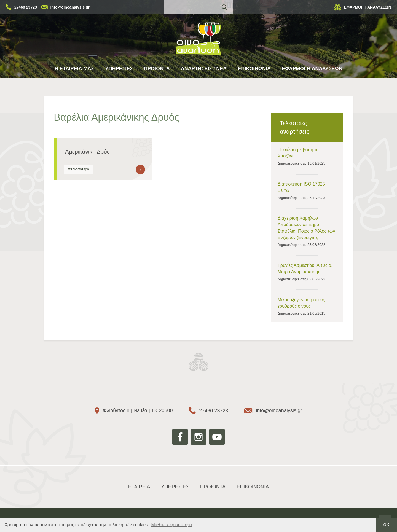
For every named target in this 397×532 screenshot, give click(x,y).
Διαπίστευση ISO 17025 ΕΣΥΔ (301, 187)
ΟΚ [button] (387, 525)
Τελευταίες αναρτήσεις (294, 127)
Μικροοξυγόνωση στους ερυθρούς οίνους (301, 303)
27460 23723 (26, 7)
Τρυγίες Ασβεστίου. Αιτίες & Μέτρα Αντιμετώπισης (305, 268)
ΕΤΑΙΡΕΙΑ (139, 487)
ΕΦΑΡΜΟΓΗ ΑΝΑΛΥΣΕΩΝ (368, 7)
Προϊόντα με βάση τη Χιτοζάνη (298, 153)
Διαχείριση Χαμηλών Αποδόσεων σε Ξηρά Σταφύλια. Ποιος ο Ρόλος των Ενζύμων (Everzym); (306, 228)
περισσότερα (79, 169)
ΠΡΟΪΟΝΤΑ (157, 69)
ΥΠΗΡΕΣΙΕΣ (119, 69)
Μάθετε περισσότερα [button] (171, 525)
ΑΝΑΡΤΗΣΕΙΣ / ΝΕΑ (204, 69)
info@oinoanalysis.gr (70, 7)
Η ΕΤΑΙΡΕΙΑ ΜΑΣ (74, 69)
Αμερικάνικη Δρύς (87, 151)
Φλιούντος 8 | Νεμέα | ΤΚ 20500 (138, 410)
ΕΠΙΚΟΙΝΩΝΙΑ (254, 69)
